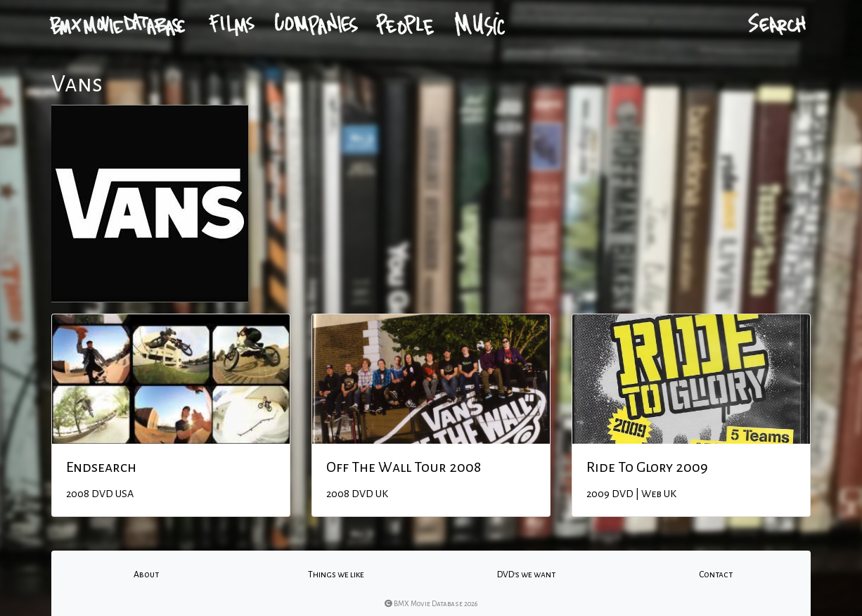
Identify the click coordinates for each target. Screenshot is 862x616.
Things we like (336, 575)
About (146, 575)
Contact (716, 575)
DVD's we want (526, 575)
